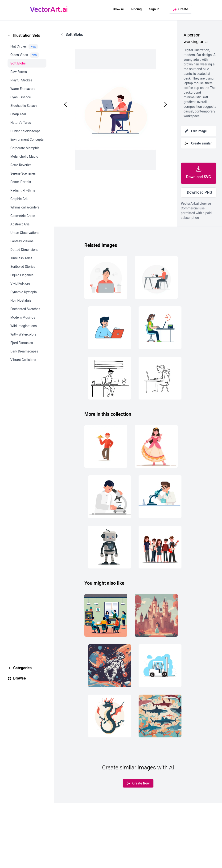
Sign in (154, 9)
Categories (22, 668)
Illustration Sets (27, 35)
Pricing (136, 9)
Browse (118, 9)
